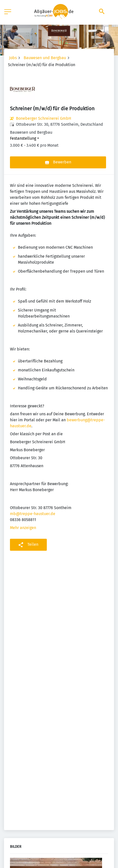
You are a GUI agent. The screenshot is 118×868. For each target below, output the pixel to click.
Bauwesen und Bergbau (45, 58)
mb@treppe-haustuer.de (33, 514)
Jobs (13, 58)
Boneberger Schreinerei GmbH (44, 118)
